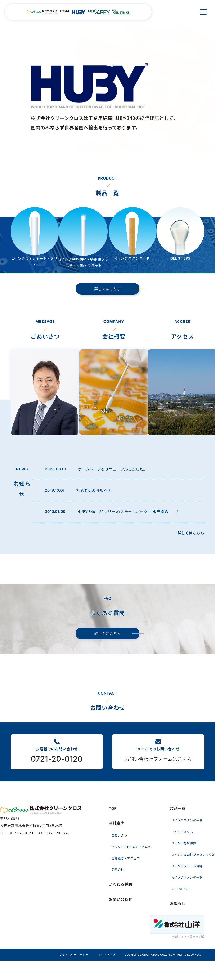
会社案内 (117, 823)
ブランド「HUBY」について (131, 847)
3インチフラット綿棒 (187, 866)
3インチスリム (183, 832)
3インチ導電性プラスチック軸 (194, 855)
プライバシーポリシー (74, 955)
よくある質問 (121, 884)
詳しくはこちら (107, 289)
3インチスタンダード (187, 820)
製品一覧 (178, 808)
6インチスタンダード (187, 877)
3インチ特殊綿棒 (184, 843)
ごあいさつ (119, 835)
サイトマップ (107, 955)
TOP (113, 808)
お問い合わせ (121, 899)
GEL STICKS (181, 889)
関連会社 (118, 870)
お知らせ (178, 903)
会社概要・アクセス (125, 858)
